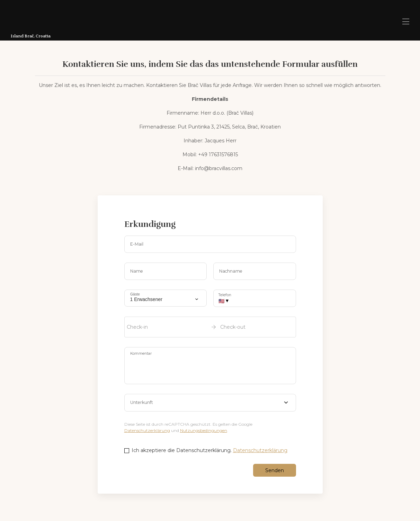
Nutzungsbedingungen (204, 430)
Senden (275, 470)
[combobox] (210, 403)
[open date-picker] (210, 327)
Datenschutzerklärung (147, 430)
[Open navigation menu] (406, 21)
